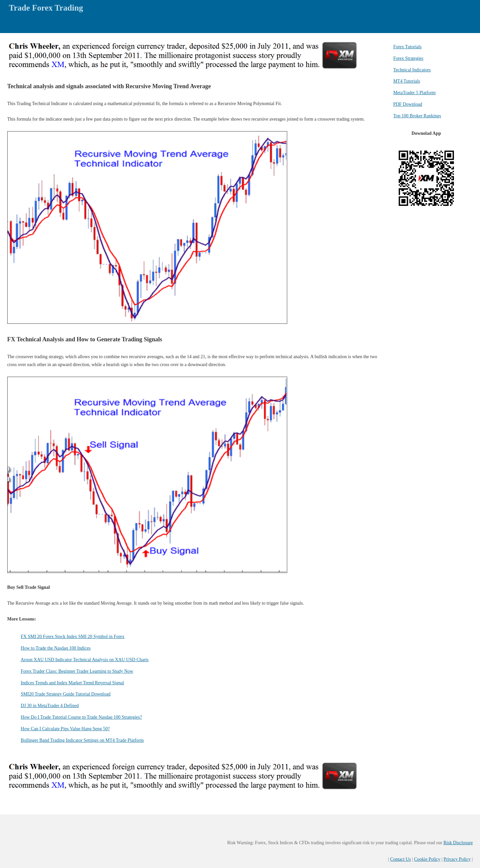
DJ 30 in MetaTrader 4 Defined (50, 706)
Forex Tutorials (407, 47)
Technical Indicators (412, 70)
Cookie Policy (427, 859)
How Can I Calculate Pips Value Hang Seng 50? (65, 729)
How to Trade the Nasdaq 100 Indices (56, 648)
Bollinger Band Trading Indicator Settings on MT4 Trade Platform (82, 740)
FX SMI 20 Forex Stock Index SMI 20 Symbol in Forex (73, 637)
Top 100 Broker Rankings (417, 116)
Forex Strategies (408, 58)
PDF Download (408, 104)
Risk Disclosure (458, 843)
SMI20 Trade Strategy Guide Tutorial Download (66, 694)
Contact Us (401, 859)
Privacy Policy (457, 859)
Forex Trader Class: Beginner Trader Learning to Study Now (77, 671)
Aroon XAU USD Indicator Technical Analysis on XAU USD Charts (85, 660)
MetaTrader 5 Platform (414, 93)
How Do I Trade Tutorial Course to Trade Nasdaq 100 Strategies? (81, 717)
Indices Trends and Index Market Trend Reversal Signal (72, 683)
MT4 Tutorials (407, 81)
